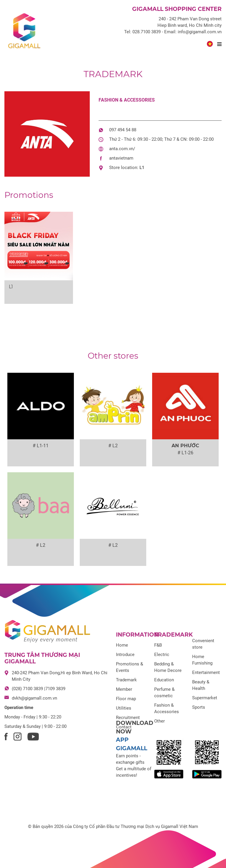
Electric (162, 655)
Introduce (125, 655)
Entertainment (206, 672)
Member (124, 689)
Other (159, 721)
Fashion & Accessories (127, 100)
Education (164, 680)
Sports (199, 707)
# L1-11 (41, 446)
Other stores (113, 356)
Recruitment (128, 718)
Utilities (124, 708)
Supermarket (205, 698)
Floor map (126, 699)
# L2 (113, 446)
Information (137, 635)
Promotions (29, 195)
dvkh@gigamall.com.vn (34, 698)
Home (122, 645)
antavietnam (121, 158)
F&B (158, 645)
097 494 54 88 (123, 130)
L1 (142, 168)
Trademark (113, 74)
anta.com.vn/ (122, 149)
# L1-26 (185, 453)
